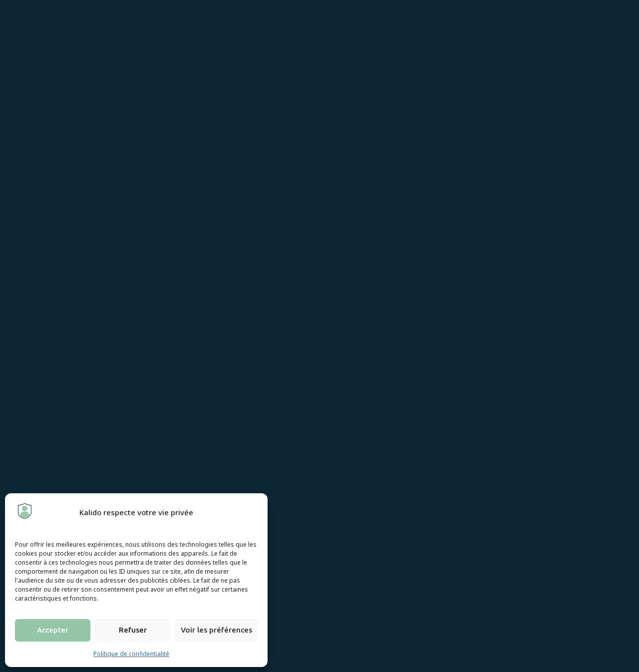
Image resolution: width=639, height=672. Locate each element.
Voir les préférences (216, 630)
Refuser (133, 630)
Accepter (53, 630)
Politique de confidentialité (131, 654)
